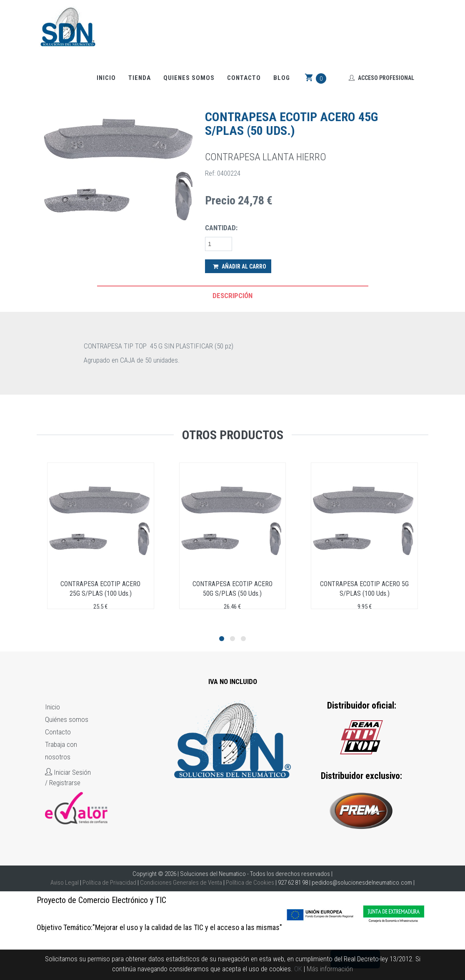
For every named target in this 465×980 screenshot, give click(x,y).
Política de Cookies (250, 883)
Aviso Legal (65, 883)
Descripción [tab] (232, 296)
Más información (330, 969)
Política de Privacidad (109, 883)
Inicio (106, 78)
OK (298, 969)
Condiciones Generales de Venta (181, 883)
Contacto (244, 78)
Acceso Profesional (381, 78)
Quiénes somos (67, 719)
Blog (282, 78)
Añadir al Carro (240, 266)
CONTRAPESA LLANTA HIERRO (266, 157)
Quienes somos (189, 78)
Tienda (140, 78)
